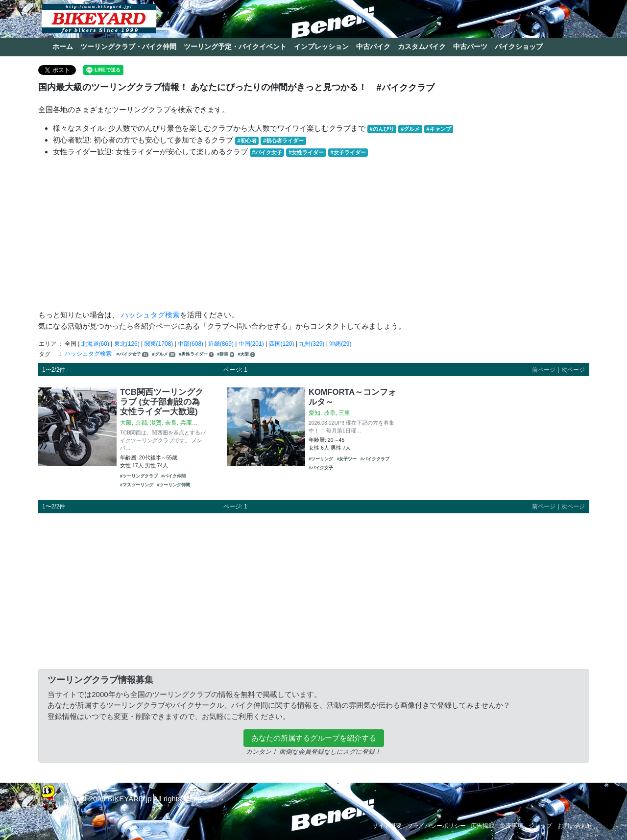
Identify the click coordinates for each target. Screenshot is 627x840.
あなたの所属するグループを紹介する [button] (314, 738)
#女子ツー (347, 459)
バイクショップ (519, 47)
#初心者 (247, 141)
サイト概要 (387, 826)
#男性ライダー (196, 354)
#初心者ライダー (283, 141)
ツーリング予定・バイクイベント (235, 47)
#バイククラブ (375, 459)
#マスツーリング (137, 485)
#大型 (246, 354)
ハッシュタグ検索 (150, 315)
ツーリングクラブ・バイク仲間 (128, 47)
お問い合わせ (575, 826)
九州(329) (312, 344)
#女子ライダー (348, 152)
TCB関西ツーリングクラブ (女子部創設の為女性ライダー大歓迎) (162, 402)
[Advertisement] (314, 234)
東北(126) (127, 344)
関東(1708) (159, 344)
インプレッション (321, 47)
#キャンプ (438, 129)
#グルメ (410, 129)
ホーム (63, 47)
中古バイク (373, 47)
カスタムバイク (422, 47)
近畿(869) (221, 344)
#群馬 (226, 354)
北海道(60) (95, 344)
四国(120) (282, 344)
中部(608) (191, 344)
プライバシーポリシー (436, 826)
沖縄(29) (340, 344)
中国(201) (251, 344)
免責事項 (511, 826)
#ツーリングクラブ (139, 476)
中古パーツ (470, 47)
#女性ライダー (306, 152)
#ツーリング (321, 459)
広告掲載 (482, 826)
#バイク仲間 (173, 476)
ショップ (540, 826)
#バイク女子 (267, 152)
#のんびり (382, 129)
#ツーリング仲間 (173, 485)
